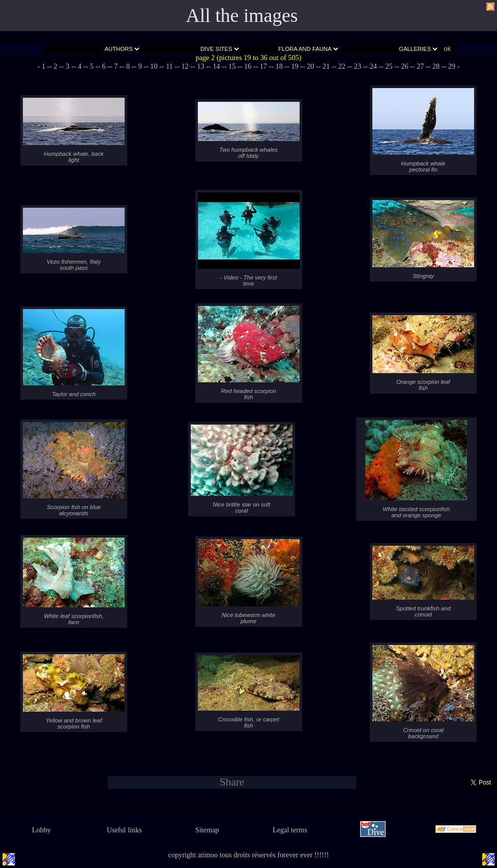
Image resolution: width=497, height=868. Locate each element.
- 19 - (295, 66)
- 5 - (92, 66)
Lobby (41, 830)
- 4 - (80, 66)
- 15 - (232, 66)
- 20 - (311, 66)
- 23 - (357, 66)
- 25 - (389, 66)
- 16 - (248, 66)
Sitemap (207, 830)
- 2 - (55, 66)
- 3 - (68, 66)
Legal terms (290, 830)
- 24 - (373, 66)
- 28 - (436, 66)
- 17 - (263, 66)
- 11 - (169, 66)
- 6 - (104, 66)
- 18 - (279, 66)
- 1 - (44, 66)
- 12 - (185, 66)
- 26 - (405, 66)
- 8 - (128, 66)
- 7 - (116, 66)
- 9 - (140, 66)
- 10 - (154, 66)
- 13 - (201, 66)
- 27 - (420, 66)
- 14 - (216, 66)
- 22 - (342, 66)
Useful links (124, 830)
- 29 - (452, 66)
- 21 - (326, 66)
